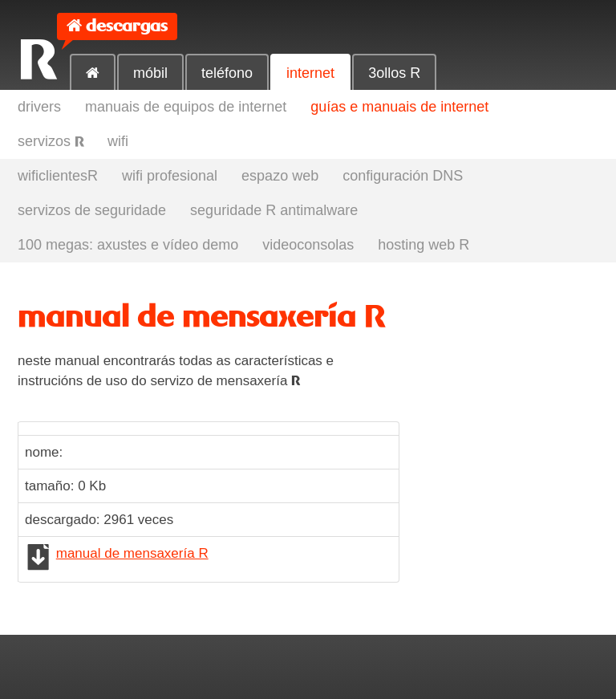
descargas (127, 26)
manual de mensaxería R (132, 553)
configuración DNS (403, 176)
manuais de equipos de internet (186, 107)
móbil (150, 73)
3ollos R (394, 73)
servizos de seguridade (92, 210)
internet (310, 73)
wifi (118, 141)
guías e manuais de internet (399, 107)
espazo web (280, 176)
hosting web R (423, 245)
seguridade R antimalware (274, 210)
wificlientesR (58, 176)
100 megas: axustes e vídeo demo (128, 245)
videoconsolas (308, 245)
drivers (39, 107)
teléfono (227, 73)
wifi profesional (170, 176)
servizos (51, 141)
